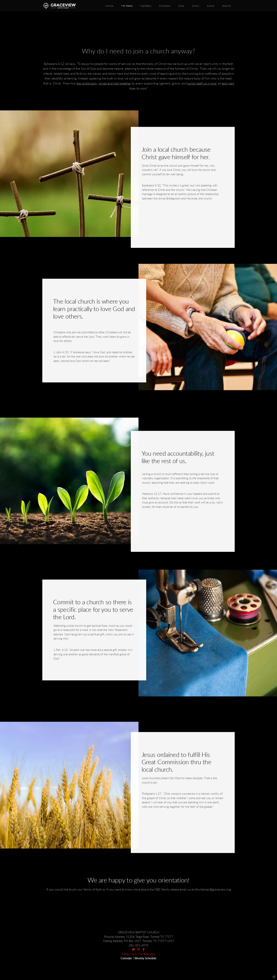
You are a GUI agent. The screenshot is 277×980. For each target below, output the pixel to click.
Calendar (126, 958)
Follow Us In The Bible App (139, 954)
